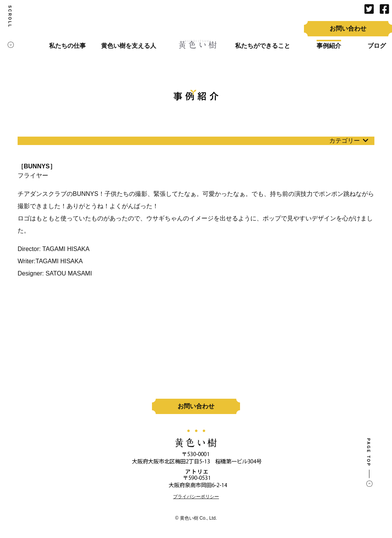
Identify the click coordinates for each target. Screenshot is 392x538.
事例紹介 (329, 46)
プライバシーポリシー (196, 497)
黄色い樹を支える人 (129, 46)
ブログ (377, 46)
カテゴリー (349, 141)
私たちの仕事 (67, 46)
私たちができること (263, 46)
